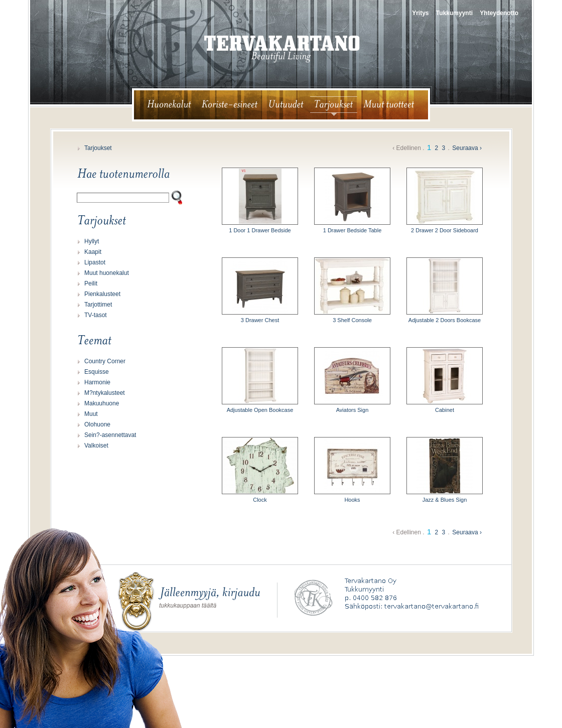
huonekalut (165, 105)
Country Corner (105, 361)
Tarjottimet (98, 305)
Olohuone (97, 424)
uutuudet (286, 105)
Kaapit (93, 252)
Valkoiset (96, 446)
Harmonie (97, 382)
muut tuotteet (393, 105)
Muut (91, 414)
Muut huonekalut (107, 273)
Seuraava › (467, 148)
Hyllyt (92, 241)
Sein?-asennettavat (110, 435)
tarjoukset (334, 105)
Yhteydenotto (499, 13)
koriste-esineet (230, 105)
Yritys (420, 13)
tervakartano (282, 49)
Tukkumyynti (454, 13)
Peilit (91, 283)
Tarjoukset (98, 148)
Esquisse (97, 372)
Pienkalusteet (102, 294)
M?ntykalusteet (105, 393)
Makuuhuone (102, 403)
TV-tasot (96, 315)
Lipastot (95, 262)
